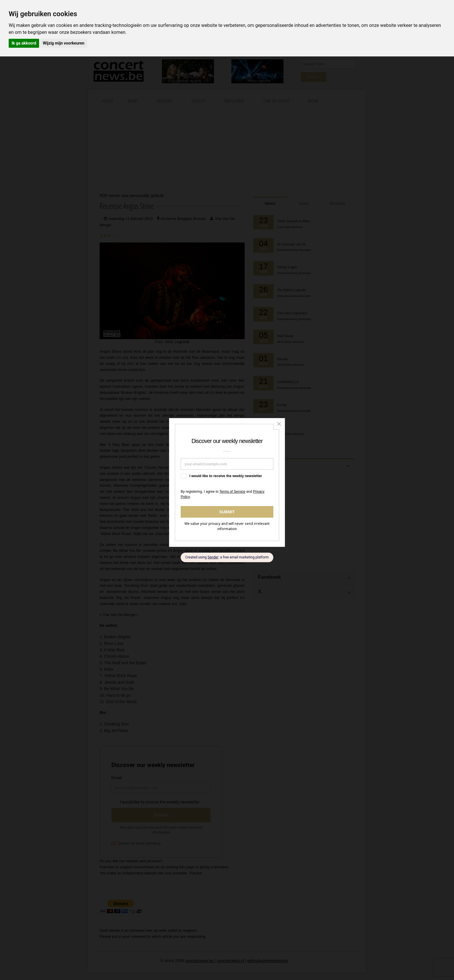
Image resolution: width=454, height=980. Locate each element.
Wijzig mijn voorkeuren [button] (64, 43)
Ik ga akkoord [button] (24, 43)
